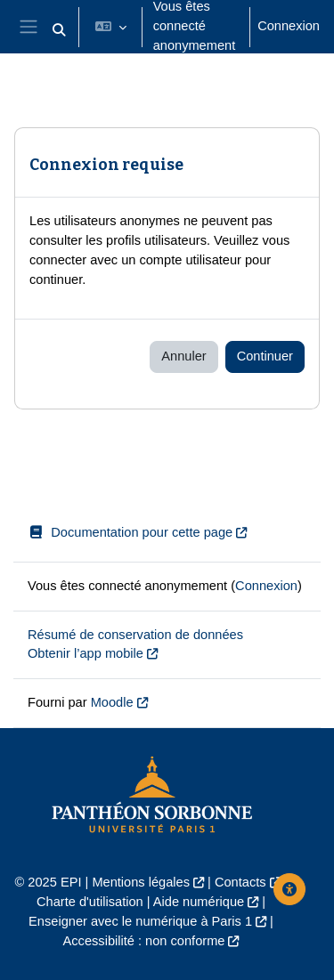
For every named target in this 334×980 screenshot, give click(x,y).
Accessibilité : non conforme (144, 941)
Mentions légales (141, 882)
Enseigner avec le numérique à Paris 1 (140, 921)
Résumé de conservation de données (135, 635)
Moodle (112, 702)
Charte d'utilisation (90, 902)
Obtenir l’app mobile (86, 653)
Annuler (183, 356)
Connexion (289, 26)
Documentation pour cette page (130, 532)
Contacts (240, 882)
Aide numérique (199, 902)
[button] (59, 30)
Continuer (265, 356)
